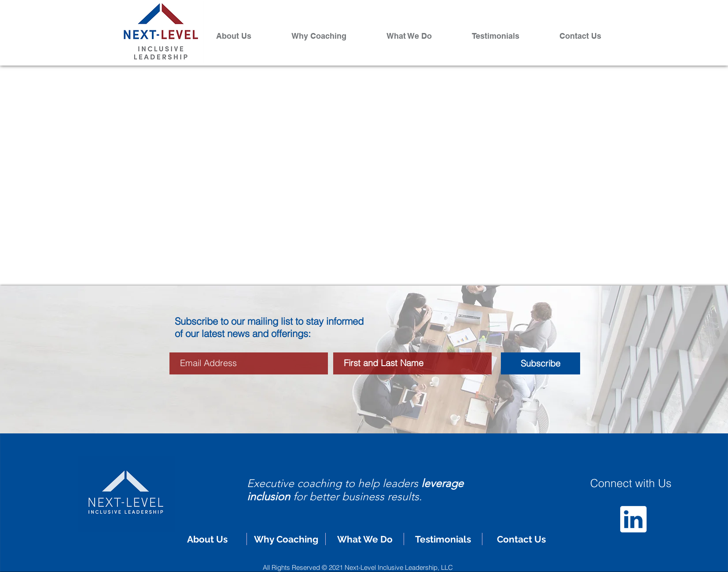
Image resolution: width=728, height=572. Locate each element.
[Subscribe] (540, 363)
